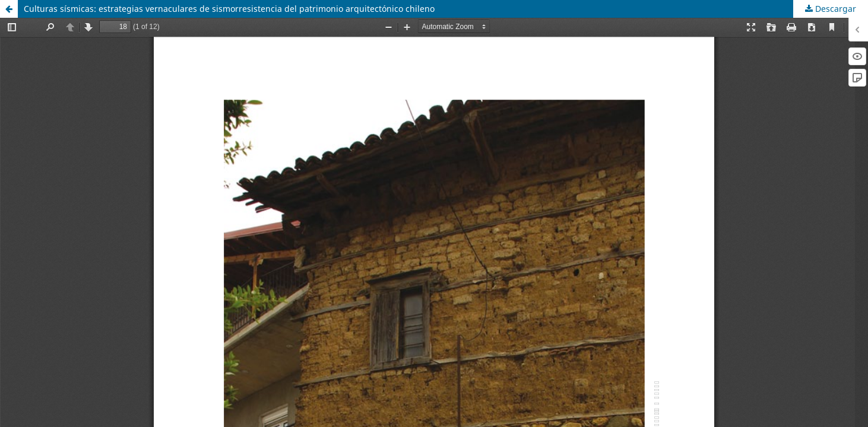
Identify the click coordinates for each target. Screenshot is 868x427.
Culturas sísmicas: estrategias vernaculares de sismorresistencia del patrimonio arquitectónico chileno (229, 9)
